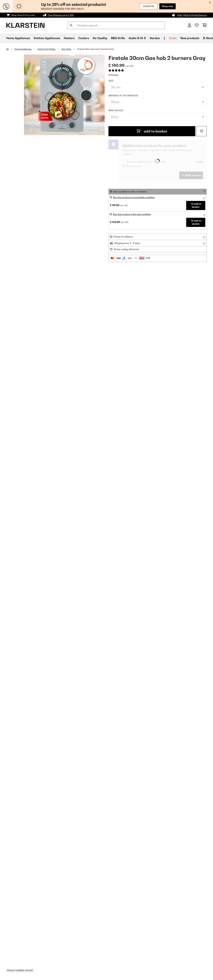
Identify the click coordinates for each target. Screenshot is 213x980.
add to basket (152, 131)
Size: (111, 81)
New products (190, 38)
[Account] (189, 25)
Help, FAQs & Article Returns (192, 15)
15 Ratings (113, 75)
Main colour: (116, 110)
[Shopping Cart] (205, 25)
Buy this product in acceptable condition (134, 197)
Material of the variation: (123, 96)
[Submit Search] (71, 25)
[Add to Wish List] (202, 131)
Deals (173, 38)
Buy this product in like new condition (132, 214)
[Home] (10, 49)
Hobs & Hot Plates (47, 49)
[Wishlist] (197, 25)
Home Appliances (23, 49)
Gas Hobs (67, 49)
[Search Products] (116, 25)
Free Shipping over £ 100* (61, 15)
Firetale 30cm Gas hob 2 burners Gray (96, 49)
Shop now (168, 6)
